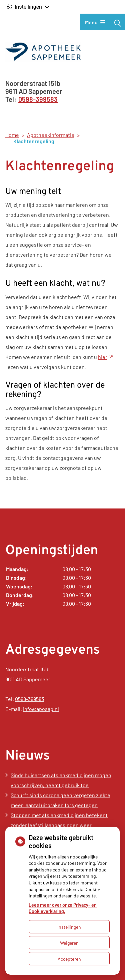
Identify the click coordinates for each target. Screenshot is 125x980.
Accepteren (69, 959)
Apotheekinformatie (51, 135)
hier (105, 357)
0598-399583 (29, 699)
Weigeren (69, 943)
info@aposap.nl (41, 709)
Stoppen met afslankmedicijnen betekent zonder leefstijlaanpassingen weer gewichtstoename (59, 825)
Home (12, 135)
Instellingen (69, 927)
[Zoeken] (118, 23)
